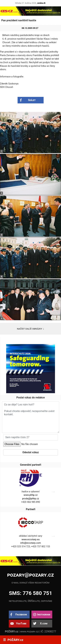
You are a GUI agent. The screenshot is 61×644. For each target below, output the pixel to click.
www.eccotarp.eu (30, 540)
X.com (44, 623)
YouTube (21, 623)
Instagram (44, 614)
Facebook (21, 614)
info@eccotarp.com (31, 543)
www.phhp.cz (31, 495)
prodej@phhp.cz (31, 499)
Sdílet (32, 100)
